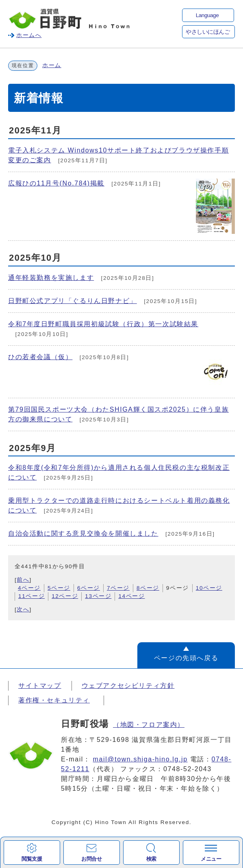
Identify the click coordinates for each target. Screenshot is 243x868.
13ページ (98, 596)
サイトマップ (40, 686)
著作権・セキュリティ (54, 700)
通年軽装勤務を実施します (51, 278)
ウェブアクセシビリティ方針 (128, 686)
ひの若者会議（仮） (40, 357)
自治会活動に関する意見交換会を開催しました (83, 533)
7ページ (118, 588)
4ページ (29, 588)
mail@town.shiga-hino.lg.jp (140, 759)
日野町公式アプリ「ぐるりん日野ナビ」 (73, 301)
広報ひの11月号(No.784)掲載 (56, 183)
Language (207, 15)
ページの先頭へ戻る (186, 658)
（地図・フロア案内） (149, 725)
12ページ (65, 596)
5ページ (59, 588)
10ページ (209, 588)
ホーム (52, 65)
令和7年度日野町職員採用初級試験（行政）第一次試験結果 (103, 324)
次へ (23, 610)
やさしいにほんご (208, 32)
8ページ (148, 588)
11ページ (31, 596)
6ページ (89, 588)
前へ (23, 580)
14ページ (131, 596)
